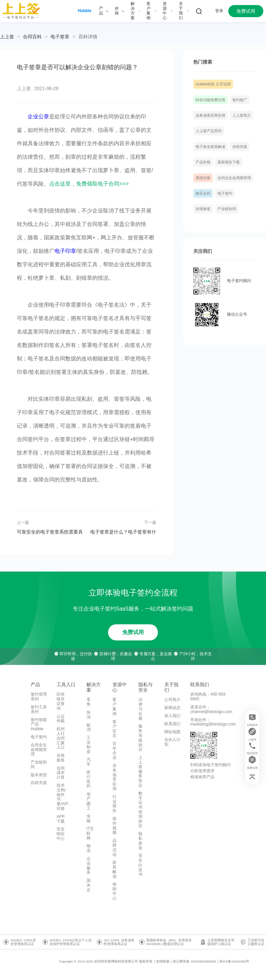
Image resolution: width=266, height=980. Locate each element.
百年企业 (114, 751)
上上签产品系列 (209, 131)
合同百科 (32, 37)
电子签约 (225, 193)
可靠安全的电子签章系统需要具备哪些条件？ (50, 532)
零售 (89, 702)
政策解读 (114, 869)
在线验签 (203, 209)
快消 (89, 715)
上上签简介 (242, 115)
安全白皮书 (140, 865)
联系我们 (172, 724)
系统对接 (203, 178)
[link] (32, 37)
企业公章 (38, 116)
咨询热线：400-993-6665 (208, 697)
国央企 (89, 885)
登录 (219, 11)
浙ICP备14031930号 (234, 961)
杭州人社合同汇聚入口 (61, 738)
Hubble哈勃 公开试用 (213, 84)
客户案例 (114, 707)
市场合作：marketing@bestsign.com (213, 722)
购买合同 (203, 193)
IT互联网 (90, 833)
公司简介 (172, 700)
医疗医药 (89, 779)
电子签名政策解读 (210, 147)
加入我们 (172, 716)
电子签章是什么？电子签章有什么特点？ (123, 532)
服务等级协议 (140, 738)
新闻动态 (172, 708)
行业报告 (114, 804)
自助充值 (240, 147)
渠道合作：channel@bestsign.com (211, 709)
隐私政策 (140, 841)
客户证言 (114, 729)
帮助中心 (114, 891)
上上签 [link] (7, 37)
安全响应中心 (61, 834)
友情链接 (163, 961)
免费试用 (246, 11)
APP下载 (61, 819)
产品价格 (203, 162)
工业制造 (89, 744)
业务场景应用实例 (210, 115)
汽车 (89, 762)
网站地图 (172, 732)
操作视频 (114, 826)
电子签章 (60, 37)
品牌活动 (114, 847)
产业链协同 (227, 209)
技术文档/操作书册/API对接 (62, 797)
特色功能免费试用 (210, 100)
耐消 (89, 728)
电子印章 (65, 251)
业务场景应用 (114, 777)
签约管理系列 (39, 697)
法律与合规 (140, 709)
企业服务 (89, 866)
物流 (89, 848)
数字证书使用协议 (140, 810)
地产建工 (89, 801)
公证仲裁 (61, 719)
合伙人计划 (172, 742)
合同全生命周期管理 (234, 178)
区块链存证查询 (61, 701)
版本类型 (39, 775)
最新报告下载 (229, 162)
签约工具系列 (39, 709)
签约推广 (240, 100)
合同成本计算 (61, 773)
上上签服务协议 (140, 771)
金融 (89, 818)
